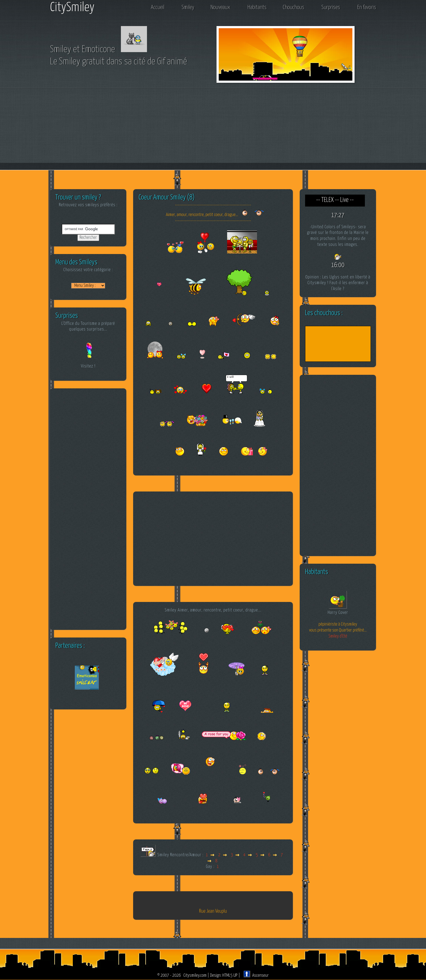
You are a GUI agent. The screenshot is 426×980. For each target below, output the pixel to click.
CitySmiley (72, 8)
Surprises (331, 7)
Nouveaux (220, 7)
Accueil (157, 7)
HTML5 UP (230, 976)
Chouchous (294, 7)
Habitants (257, 7)
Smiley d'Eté (338, 636)
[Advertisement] (213, 129)
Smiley (188, 7)
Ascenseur (256, 976)
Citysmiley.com (195, 976)
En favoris (367, 7)
